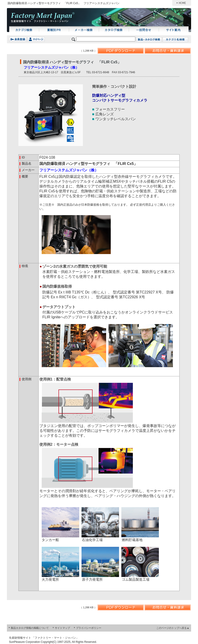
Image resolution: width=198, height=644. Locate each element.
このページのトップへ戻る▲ (173, 628)
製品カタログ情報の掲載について (30, 628)
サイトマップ (62, 628)
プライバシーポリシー (89, 628)
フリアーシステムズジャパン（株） (51, 67)
